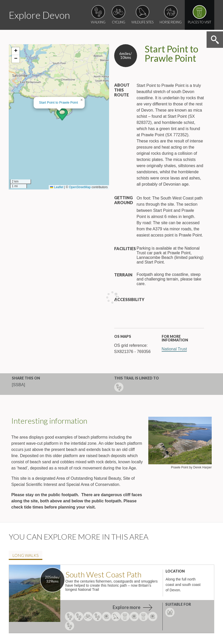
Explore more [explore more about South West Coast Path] (127, 607)
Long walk (26, 555)
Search (215, 40)
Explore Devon (39, 15)
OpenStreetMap (80, 187)
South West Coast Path (103, 574)
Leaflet (57, 187)
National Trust (174, 349)
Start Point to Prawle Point (59, 102)
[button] (62, 114)
